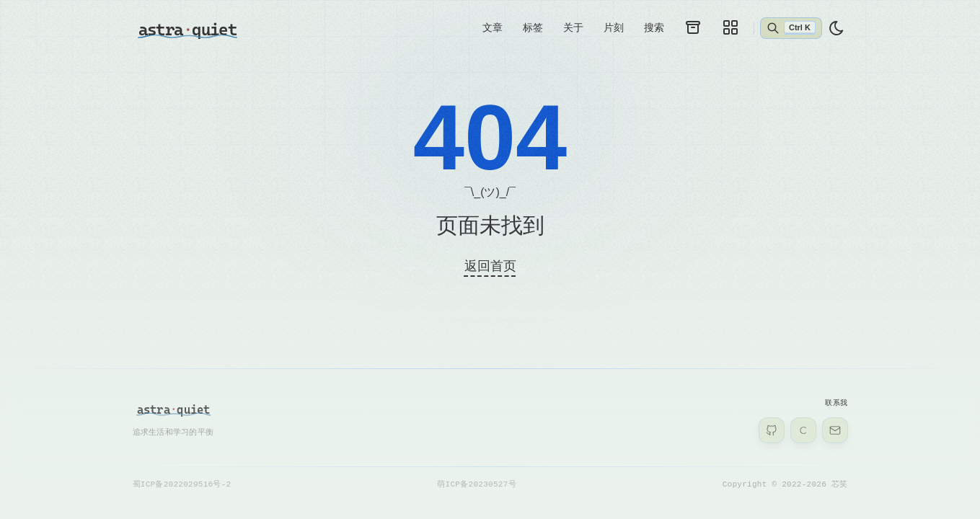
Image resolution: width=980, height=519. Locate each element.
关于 (573, 27)
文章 (493, 27)
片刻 (614, 27)
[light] (836, 28)
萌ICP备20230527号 (476, 484)
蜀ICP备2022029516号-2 (182, 484)
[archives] (693, 27)
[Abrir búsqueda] (791, 28)
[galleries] (730, 27)
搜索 (654, 27)
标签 (533, 27)
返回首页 (490, 266)
